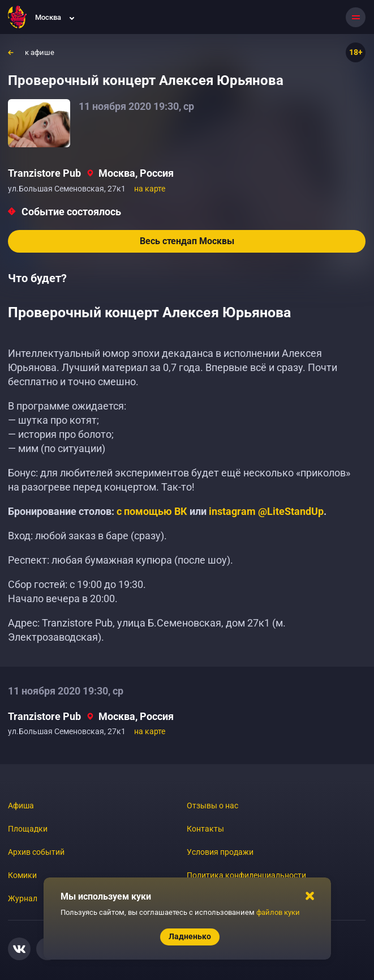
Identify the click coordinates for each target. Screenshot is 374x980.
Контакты (205, 829)
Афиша (21, 806)
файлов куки (278, 912)
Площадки (28, 829)
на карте (150, 189)
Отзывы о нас (212, 806)
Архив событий (36, 852)
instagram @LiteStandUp (266, 511)
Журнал (23, 898)
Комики (22, 875)
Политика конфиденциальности (246, 875)
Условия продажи (220, 852)
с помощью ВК (152, 511)
